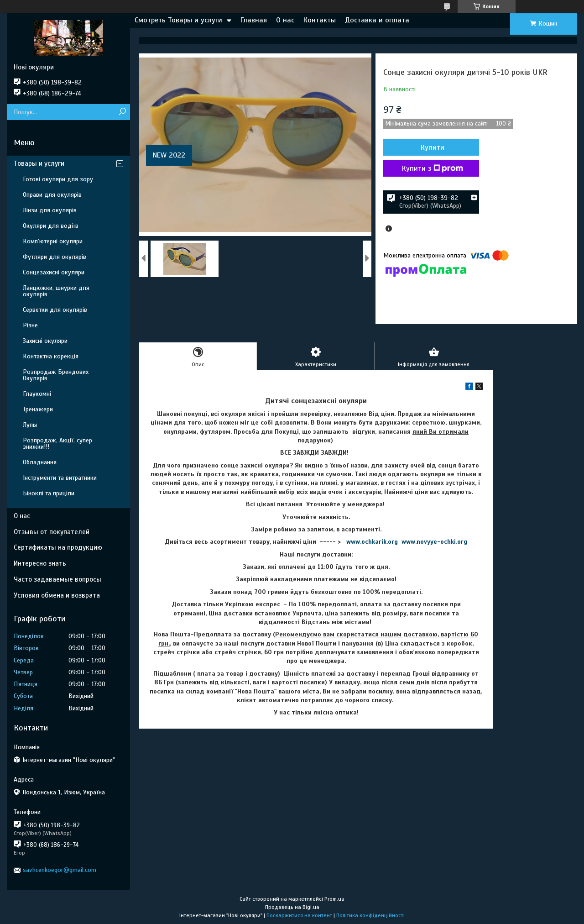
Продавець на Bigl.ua (292, 907)
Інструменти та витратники (60, 478)
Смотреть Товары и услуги (178, 20)
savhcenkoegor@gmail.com (60, 870)
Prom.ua (334, 899)
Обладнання (40, 462)
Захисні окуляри (45, 341)
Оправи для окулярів (52, 195)
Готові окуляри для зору (58, 179)
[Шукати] (122, 112)
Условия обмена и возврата (57, 595)
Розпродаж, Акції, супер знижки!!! (57, 444)
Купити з (433, 168)
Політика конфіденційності (370, 915)
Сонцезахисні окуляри (54, 272)
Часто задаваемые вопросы (57, 579)
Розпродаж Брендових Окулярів (56, 375)
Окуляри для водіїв (51, 226)
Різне (30, 325)
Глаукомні (37, 394)
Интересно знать (40, 563)
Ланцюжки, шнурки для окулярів (56, 291)
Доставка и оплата (377, 20)
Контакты (320, 20)
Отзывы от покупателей (52, 532)
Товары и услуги (39, 163)
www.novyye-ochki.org (434, 542)
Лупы (30, 425)
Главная (254, 20)
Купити (433, 147)
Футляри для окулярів (55, 257)
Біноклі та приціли (49, 493)
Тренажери (38, 409)
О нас (285, 20)
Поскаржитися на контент (299, 915)
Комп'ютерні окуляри (53, 241)
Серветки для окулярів (55, 310)
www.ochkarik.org (372, 542)
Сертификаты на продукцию (58, 547)
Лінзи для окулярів (50, 210)
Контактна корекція (51, 356)
